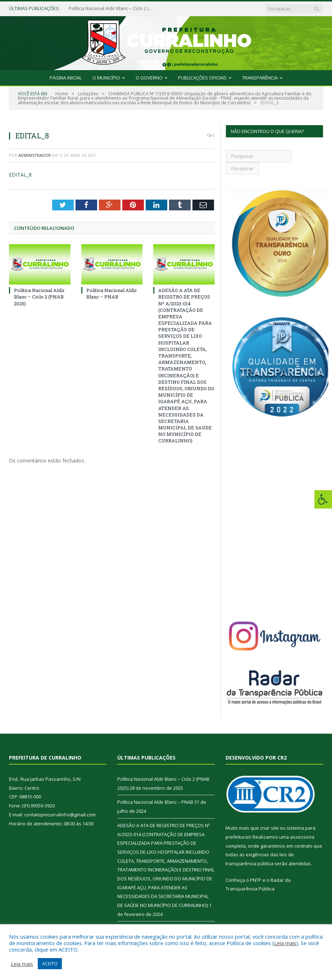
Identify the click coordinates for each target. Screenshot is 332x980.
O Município (106, 78)
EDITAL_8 (20, 175)
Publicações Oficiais (202, 78)
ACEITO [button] (50, 963)
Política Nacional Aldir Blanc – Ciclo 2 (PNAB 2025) (112, 8)
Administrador (35, 155)
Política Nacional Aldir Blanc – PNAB (112, 293)
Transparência (260, 78)
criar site (269, 828)
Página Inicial (66, 78)
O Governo (149, 78)
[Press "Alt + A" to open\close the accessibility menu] (323, 499)
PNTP (256, 880)
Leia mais (285, 943)
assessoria (302, 837)
